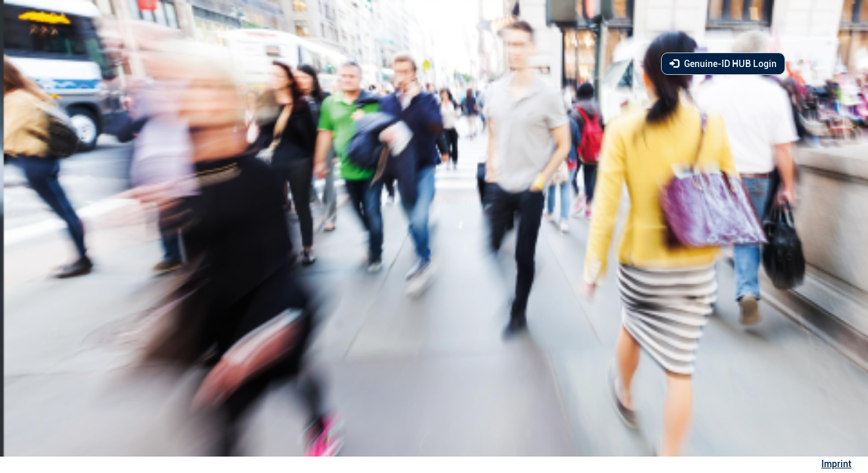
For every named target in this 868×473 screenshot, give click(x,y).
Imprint (836, 464)
